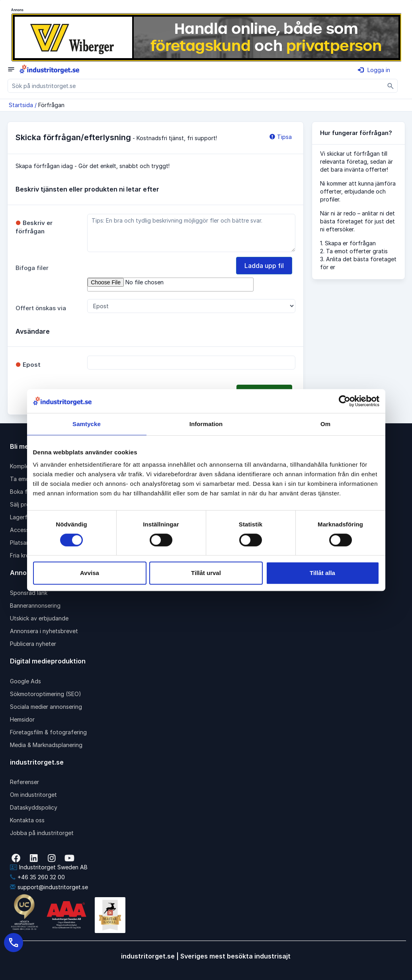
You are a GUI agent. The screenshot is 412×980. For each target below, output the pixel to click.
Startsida (21, 105)
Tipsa (281, 137)
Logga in (374, 70)
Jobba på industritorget (42, 833)
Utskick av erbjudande (39, 618)
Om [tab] (325, 424)
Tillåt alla (322, 573)
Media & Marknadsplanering (46, 745)
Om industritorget (33, 795)
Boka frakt (24, 492)
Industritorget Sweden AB (49, 867)
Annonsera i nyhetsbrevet (44, 631)
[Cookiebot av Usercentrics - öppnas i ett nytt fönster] (345, 401)
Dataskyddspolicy (34, 807)
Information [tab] (206, 424)
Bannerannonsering (35, 605)
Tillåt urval (206, 573)
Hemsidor (22, 719)
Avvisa (90, 573)
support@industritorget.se (49, 887)
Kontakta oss (27, 820)
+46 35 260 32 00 (37, 877)
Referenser (24, 782)
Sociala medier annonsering (46, 707)
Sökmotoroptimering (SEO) (46, 694)
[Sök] (391, 86)
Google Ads (25, 681)
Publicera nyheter (33, 644)
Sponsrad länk (29, 593)
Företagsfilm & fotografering (48, 732)
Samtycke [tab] (87, 424)
